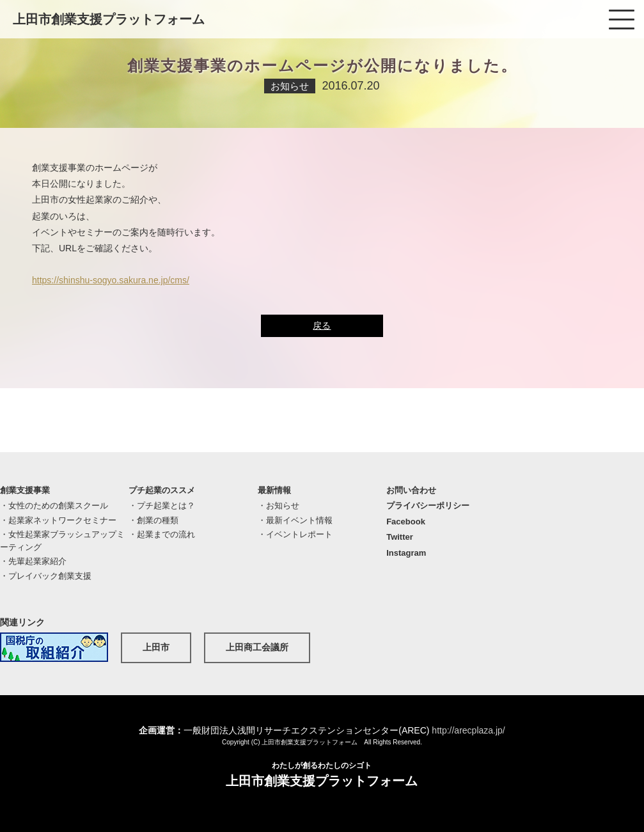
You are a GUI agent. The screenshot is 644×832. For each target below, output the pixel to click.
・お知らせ (279, 506)
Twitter (400, 537)
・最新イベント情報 (295, 520)
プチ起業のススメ (162, 490)
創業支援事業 (25, 490)
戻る (322, 326)
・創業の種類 (153, 520)
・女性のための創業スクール (54, 506)
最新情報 (274, 490)
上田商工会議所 (257, 647)
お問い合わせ (411, 490)
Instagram (406, 553)
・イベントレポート (295, 534)
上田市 (156, 647)
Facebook (406, 522)
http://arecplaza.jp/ (468, 730)
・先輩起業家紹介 (33, 561)
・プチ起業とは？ (162, 506)
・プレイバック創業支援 (46, 576)
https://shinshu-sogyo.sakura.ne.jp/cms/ (111, 280)
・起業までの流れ (162, 534)
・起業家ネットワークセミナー (58, 520)
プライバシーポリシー (428, 506)
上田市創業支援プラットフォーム (109, 19)
